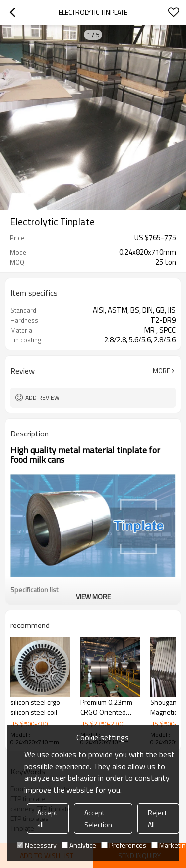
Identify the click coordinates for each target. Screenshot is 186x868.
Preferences (124, 845)
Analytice (79, 845)
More (161, 371)
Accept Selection (98, 819)
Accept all (47, 819)
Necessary (37, 845)
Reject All (157, 819)
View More (93, 597)
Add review (42, 398)
